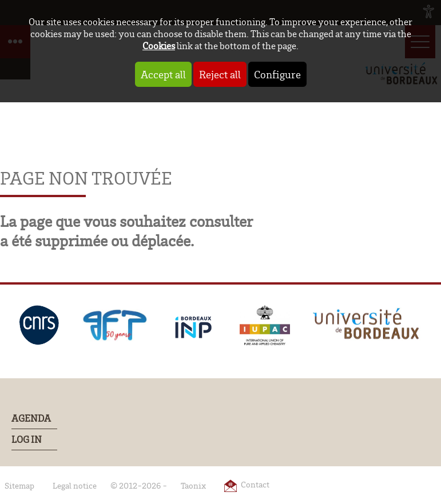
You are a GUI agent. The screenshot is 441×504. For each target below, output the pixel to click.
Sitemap (19, 485)
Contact (255, 484)
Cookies (159, 45)
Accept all (163, 74)
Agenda (31, 418)
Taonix (193, 485)
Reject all (220, 74)
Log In (27, 439)
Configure (277, 74)
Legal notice (75, 485)
